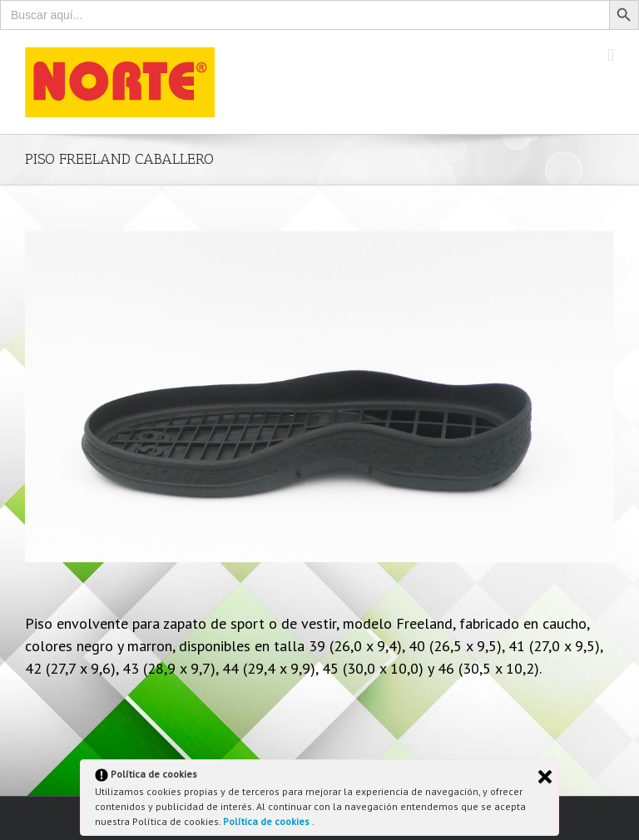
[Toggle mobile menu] (611, 55)
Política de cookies (267, 821)
